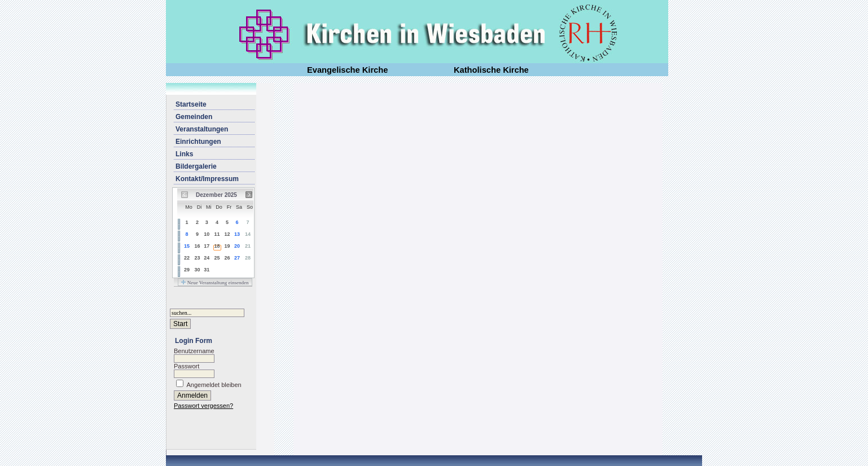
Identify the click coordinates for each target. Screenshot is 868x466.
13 (237, 234)
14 (248, 234)
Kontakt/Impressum (207, 179)
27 (237, 258)
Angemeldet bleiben (214, 385)
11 (217, 234)
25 (217, 258)
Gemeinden (194, 117)
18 (217, 246)
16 (197, 246)
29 (187, 270)
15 (187, 246)
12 (227, 234)
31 (207, 270)
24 (207, 258)
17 (207, 246)
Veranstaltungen (202, 129)
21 (248, 246)
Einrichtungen (198, 142)
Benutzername (194, 351)
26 (227, 258)
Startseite (191, 104)
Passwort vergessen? (203, 406)
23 (197, 258)
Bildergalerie (196, 166)
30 (197, 270)
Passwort (187, 366)
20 (237, 246)
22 (187, 258)
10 (207, 234)
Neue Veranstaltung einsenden (215, 283)
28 (248, 258)
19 (227, 246)
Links (184, 154)
